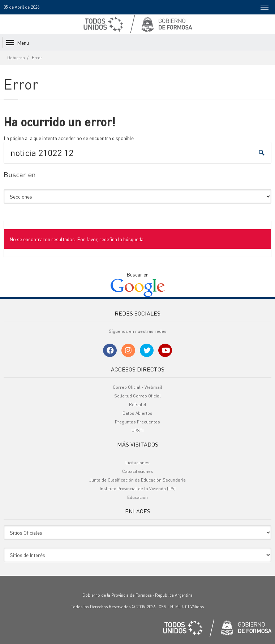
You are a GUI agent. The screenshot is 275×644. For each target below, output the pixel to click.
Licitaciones (137, 463)
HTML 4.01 (180, 607)
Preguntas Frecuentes (137, 422)
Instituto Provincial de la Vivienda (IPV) (138, 489)
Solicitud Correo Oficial (137, 396)
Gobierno (16, 58)
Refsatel (138, 404)
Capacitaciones (138, 471)
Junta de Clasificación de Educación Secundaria (137, 480)
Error (37, 58)
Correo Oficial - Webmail (137, 387)
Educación (137, 497)
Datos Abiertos (137, 413)
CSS (162, 607)
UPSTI (137, 430)
